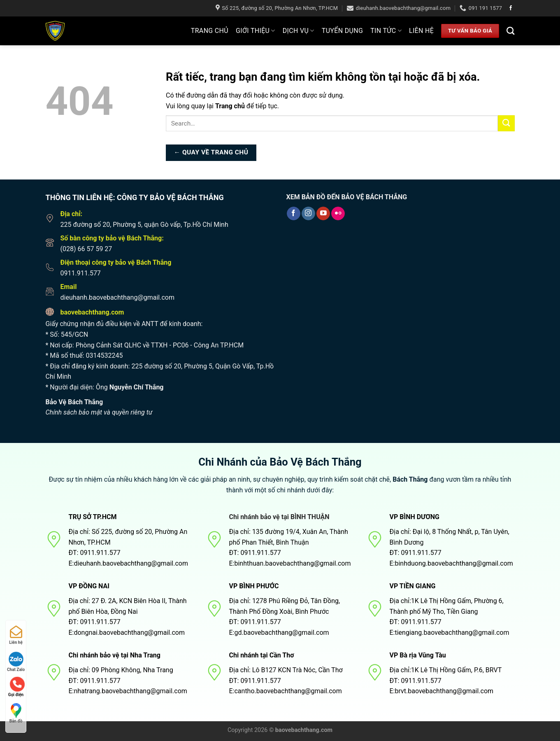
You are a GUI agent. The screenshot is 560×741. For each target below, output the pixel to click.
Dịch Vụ (299, 31)
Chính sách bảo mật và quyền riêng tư (99, 412)
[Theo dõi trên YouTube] (323, 214)
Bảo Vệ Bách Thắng (74, 402)
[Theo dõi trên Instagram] (308, 214)
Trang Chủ (210, 31)
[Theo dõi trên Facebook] (511, 8)
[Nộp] (506, 123)
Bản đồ (16, 713)
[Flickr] (338, 214)
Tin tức (386, 31)
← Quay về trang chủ (211, 152)
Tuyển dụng (342, 31)
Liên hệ (421, 31)
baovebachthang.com (92, 312)
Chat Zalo (16, 662)
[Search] (510, 31)
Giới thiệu (256, 31)
